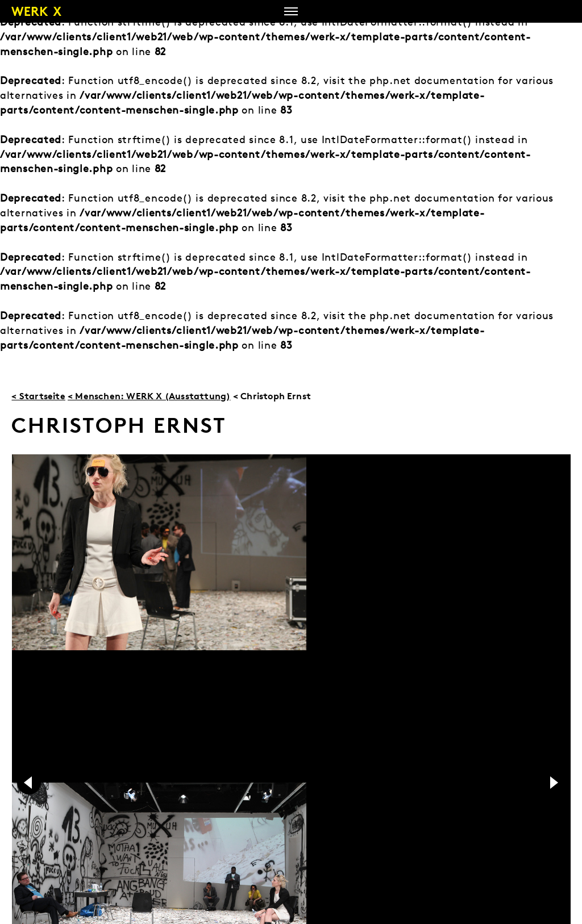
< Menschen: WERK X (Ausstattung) (149, 396)
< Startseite (38, 396)
